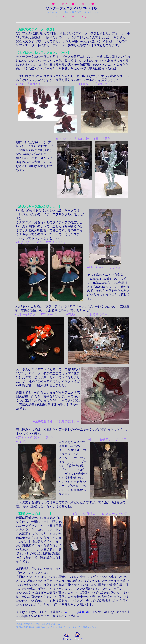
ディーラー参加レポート (78, 612)
